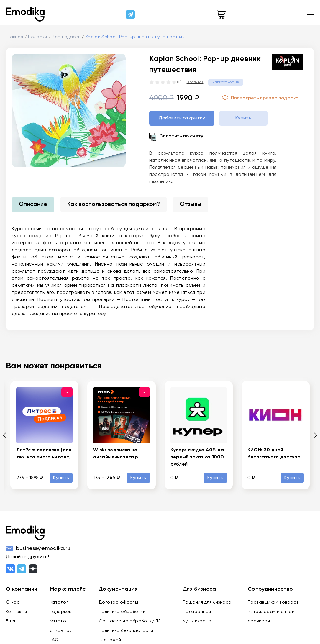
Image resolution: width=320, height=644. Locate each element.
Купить (61, 478)
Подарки (37, 37)
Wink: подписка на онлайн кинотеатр (116, 454)
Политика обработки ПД (126, 612)
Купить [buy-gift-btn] (243, 118)
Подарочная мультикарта (197, 616)
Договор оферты (118, 602)
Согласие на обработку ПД (130, 621)
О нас (13, 602)
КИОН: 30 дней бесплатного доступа (274, 454)
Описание (33, 204)
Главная (14, 37)
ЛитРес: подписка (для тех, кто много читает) (44, 454)
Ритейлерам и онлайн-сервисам (273, 616)
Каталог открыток (61, 626)
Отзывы (191, 204)
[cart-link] (221, 14)
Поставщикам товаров (273, 602)
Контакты (17, 612)
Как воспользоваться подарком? (114, 204)
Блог (11, 621)
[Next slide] (313, 435)
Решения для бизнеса (207, 602)
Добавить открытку (182, 118)
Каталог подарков (61, 607)
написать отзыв (226, 82)
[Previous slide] (7, 435)
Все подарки (66, 37)
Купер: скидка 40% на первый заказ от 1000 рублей (197, 457)
